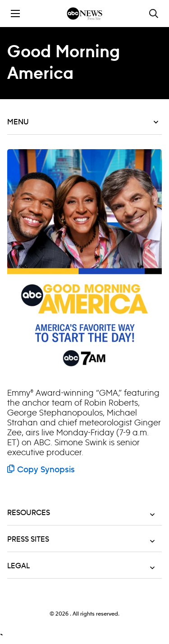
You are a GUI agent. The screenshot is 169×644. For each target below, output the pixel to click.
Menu (83, 122)
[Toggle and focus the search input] (154, 14)
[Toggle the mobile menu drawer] (15, 14)
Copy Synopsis (41, 470)
